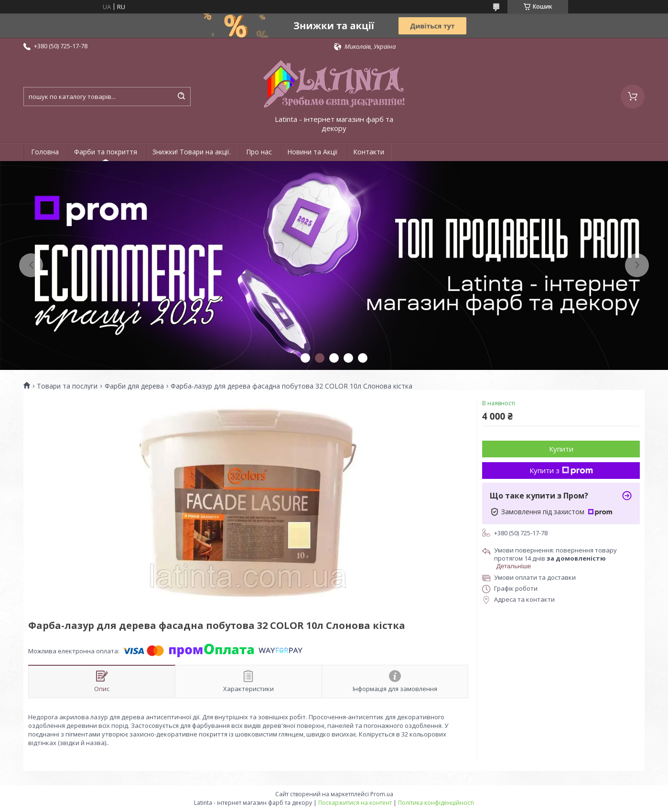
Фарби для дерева (134, 386)
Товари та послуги (67, 386)
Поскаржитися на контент (355, 803)
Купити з (561, 470)
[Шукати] (181, 97)
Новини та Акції (312, 152)
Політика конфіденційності (436, 803)
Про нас (259, 152)
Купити (561, 449)
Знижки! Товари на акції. (192, 152)
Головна (45, 152)
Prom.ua (382, 794)
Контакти (369, 152)
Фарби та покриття (106, 152)
